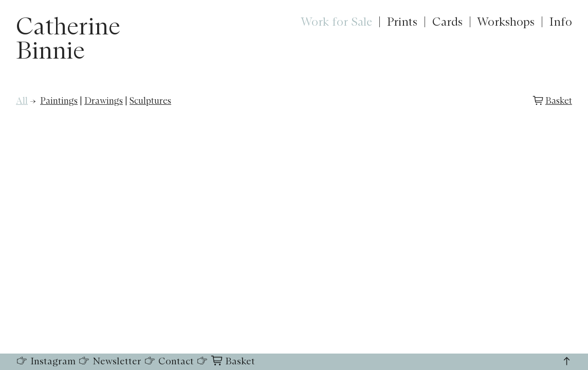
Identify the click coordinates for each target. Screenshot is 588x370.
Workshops (506, 22)
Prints (402, 22)
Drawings (104, 101)
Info (561, 22)
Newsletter (110, 362)
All (22, 101)
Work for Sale (336, 22)
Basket (559, 101)
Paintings (59, 101)
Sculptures (150, 101)
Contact (169, 362)
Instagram (46, 362)
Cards (447, 22)
